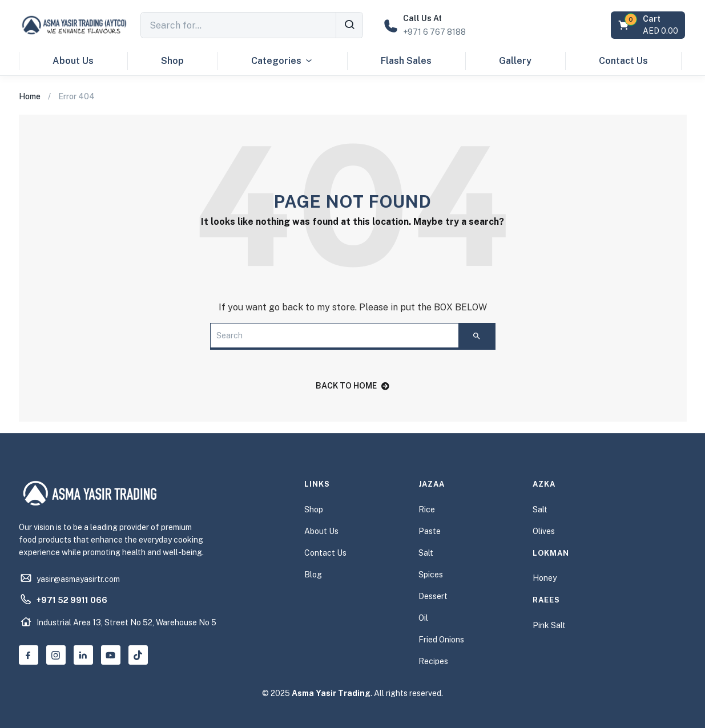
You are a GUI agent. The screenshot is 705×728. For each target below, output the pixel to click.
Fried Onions (441, 640)
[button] (649, 25)
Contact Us (623, 61)
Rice (427, 509)
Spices (431, 575)
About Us (73, 61)
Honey (545, 578)
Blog (313, 575)
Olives (544, 531)
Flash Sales (406, 61)
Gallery (515, 61)
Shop (172, 61)
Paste (430, 531)
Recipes (433, 661)
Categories (282, 61)
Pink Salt (549, 625)
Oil (423, 618)
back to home (352, 386)
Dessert (433, 596)
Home (30, 96)
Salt (426, 553)
